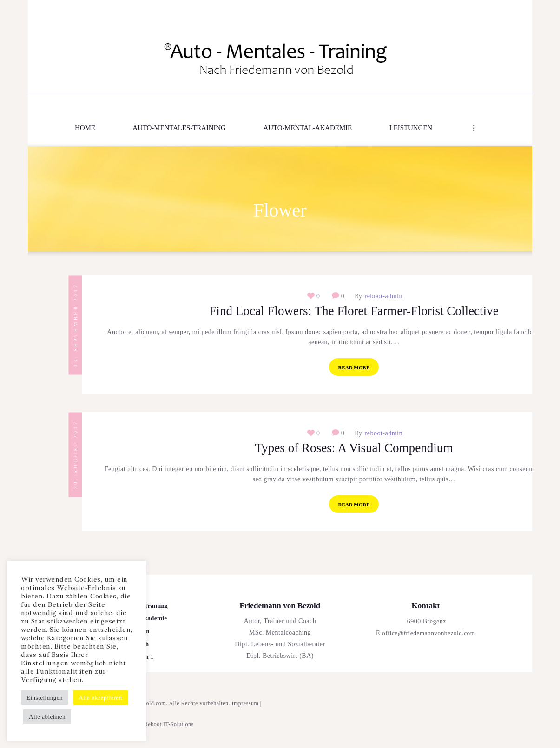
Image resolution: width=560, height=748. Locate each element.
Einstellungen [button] (45, 698)
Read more (354, 370)
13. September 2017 (75, 325)
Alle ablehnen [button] (47, 717)
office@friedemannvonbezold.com (428, 640)
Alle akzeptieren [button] (100, 698)
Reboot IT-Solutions (169, 732)
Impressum (245, 711)
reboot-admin (383, 297)
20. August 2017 (75, 459)
